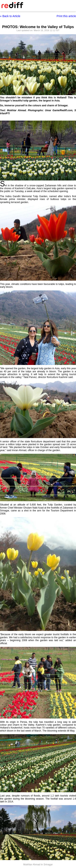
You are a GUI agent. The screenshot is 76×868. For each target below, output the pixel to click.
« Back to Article (10, 16)
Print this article (66, 16)
